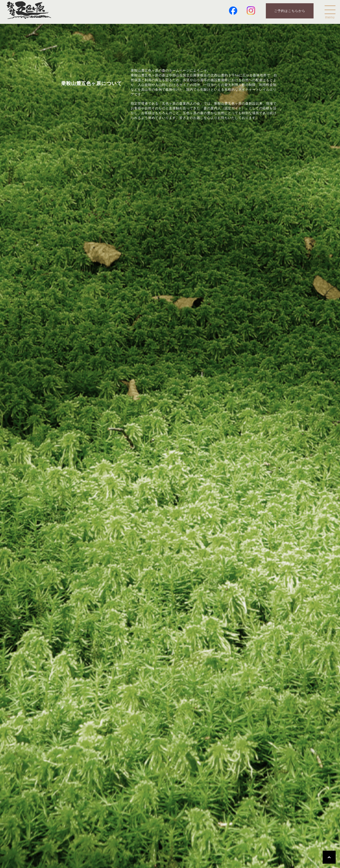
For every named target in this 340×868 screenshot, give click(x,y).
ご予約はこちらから (290, 11)
